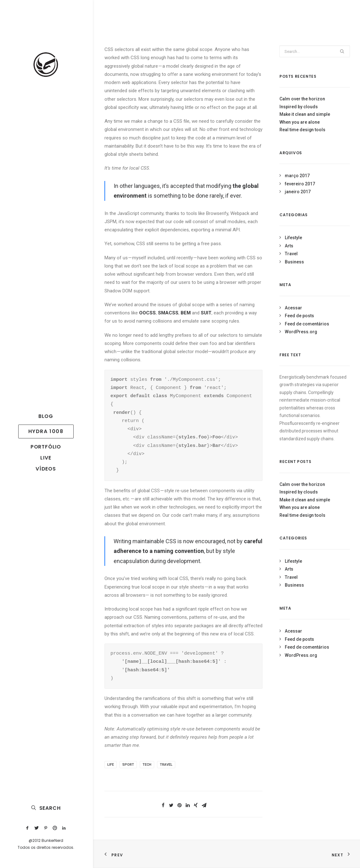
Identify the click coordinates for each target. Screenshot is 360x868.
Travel (166, 765)
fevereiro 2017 (300, 184)
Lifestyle (293, 238)
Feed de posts (299, 316)
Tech (147, 765)
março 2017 (297, 176)
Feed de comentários (307, 324)
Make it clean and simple (305, 114)
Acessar (293, 308)
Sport (128, 765)
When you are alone (300, 122)
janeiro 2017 (298, 192)
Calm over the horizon (302, 99)
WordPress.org (301, 332)
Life (111, 765)
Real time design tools (302, 130)
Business (294, 262)
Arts (289, 246)
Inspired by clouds (299, 107)
